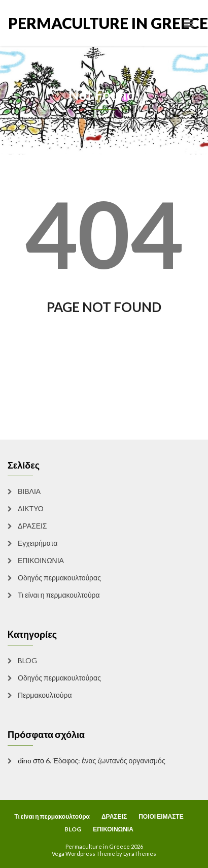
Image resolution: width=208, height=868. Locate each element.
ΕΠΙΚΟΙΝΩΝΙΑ (41, 560)
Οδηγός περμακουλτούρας (59, 578)
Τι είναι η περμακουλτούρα (59, 595)
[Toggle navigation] (188, 23)
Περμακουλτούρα (45, 695)
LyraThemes (140, 854)
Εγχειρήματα (38, 543)
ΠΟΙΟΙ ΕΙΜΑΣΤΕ (161, 816)
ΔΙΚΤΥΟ (31, 508)
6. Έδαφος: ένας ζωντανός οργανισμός (106, 761)
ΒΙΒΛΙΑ (29, 491)
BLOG (27, 660)
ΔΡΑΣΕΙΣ (32, 526)
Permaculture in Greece (56, 23)
